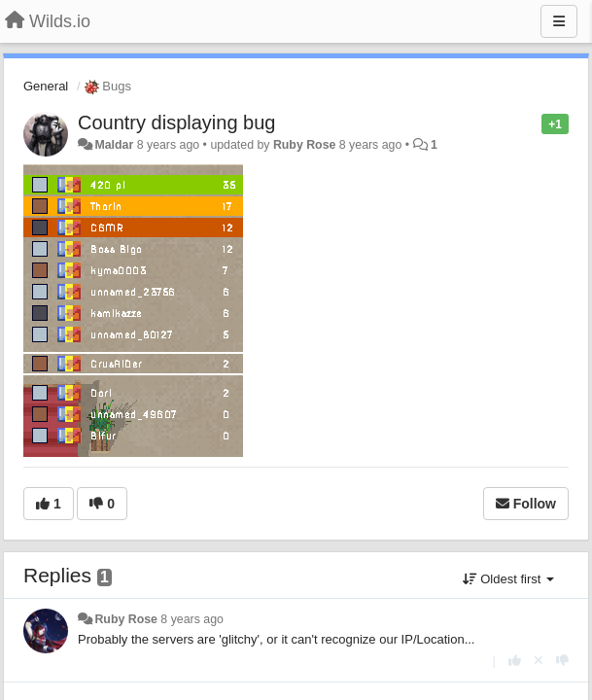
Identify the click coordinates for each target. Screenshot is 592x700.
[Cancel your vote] (539, 661)
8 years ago (192, 619)
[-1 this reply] (562, 661)
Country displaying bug (176, 122)
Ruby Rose (304, 145)
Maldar (114, 145)
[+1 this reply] (515, 661)
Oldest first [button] (508, 579)
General (46, 86)
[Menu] (559, 21)
